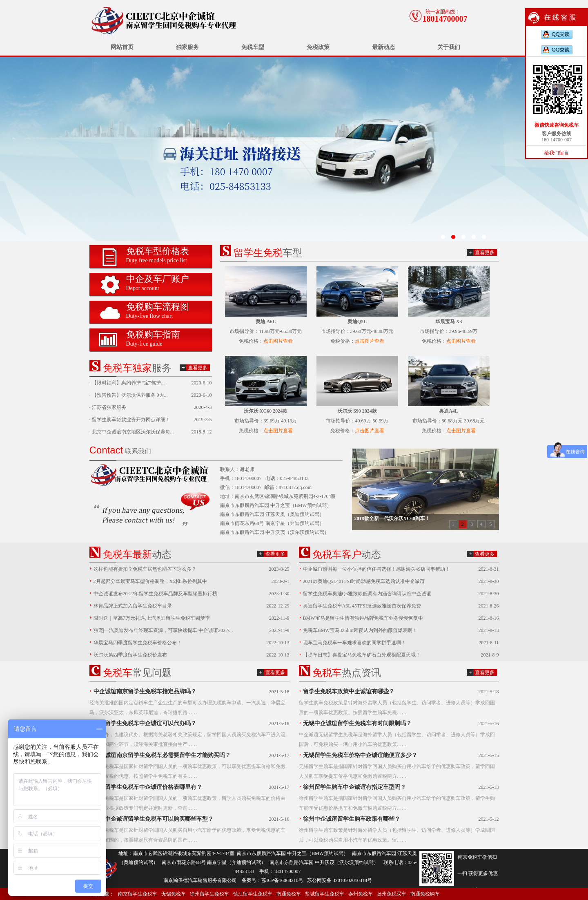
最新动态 (383, 47)
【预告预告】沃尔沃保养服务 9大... (130, 395)
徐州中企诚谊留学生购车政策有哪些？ (352, 819)
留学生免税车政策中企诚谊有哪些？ (349, 691)
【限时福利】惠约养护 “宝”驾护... (128, 383)
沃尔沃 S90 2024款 (357, 411)
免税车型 (253, 47)
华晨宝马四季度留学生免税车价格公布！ (138, 643)
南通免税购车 (425, 894)
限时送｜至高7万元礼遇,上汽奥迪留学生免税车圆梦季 (152, 618)
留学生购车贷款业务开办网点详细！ (131, 420)
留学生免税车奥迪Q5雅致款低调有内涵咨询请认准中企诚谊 (367, 594)
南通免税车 (289, 894)
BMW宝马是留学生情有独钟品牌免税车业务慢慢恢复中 (363, 618)
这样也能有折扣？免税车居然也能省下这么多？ (145, 569)
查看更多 (198, 368)
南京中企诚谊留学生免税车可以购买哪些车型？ (154, 819)
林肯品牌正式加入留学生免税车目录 (133, 606)
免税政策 (318, 47)
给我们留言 (557, 153)
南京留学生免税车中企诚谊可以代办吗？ (145, 723)
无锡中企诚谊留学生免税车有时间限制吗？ (357, 723)
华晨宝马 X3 (449, 322)
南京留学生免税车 (138, 894)
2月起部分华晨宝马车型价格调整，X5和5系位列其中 (150, 581)
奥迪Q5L (357, 322)
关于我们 (449, 47)
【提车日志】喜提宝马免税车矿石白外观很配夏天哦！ (362, 655)
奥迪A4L (449, 411)
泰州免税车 (361, 894)
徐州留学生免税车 (209, 894)
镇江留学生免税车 (253, 894)
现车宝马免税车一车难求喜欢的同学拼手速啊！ (354, 643)
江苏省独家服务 (109, 407)
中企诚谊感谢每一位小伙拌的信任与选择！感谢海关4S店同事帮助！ (377, 569)
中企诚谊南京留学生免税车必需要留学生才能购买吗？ (162, 755)
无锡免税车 (174, 894)
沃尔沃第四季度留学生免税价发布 (130, 655)
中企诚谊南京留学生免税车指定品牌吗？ (145, 691)
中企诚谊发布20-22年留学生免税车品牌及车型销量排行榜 (156, 594)
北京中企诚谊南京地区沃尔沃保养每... (133, 432)
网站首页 (122, 47)
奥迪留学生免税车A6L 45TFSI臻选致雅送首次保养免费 (362, 606)
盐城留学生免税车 (325, 894)
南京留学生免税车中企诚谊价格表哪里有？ (148, 787)
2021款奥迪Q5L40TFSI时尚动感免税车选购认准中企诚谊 (364, 581)
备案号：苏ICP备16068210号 (273, 880)
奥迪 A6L (266, 322)
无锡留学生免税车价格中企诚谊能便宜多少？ (360, 755)
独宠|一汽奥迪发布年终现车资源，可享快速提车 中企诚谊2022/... (163, 630)
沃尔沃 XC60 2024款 (266, 411)
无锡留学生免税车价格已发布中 (294, 149)
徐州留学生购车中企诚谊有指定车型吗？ (354, 787)
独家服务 (187, 47)
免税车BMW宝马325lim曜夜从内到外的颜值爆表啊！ (360, 630)
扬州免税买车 (392, 894)
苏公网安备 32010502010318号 (340, 880)
